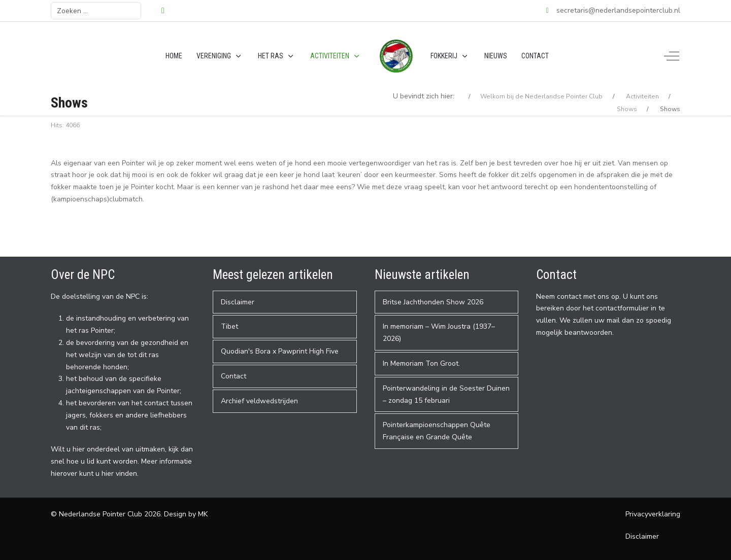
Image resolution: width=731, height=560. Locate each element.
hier (108, 474)
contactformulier (622, 308)
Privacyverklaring (653, 514)
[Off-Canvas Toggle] (672, 56)
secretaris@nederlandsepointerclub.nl (618, 10)
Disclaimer (642, 536)
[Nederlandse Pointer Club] (396, 56)
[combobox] (96, 11)
